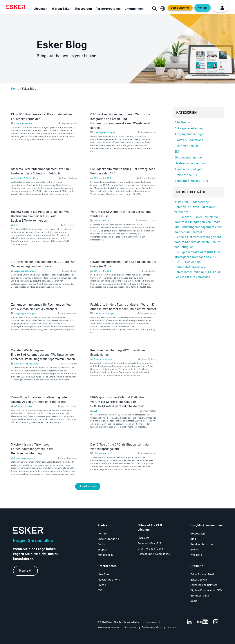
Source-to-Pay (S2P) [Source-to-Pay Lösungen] (150, 543)
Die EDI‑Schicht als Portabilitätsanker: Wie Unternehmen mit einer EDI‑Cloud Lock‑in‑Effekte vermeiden (40, 216)
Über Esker (104, 574)
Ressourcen (84, 9)
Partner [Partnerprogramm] (102, 544)
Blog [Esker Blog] (193, 539)
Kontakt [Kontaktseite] (102, 534)
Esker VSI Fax (199, 580)
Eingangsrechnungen (104, 359)
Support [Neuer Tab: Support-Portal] (102, 550)
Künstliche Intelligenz (104, 314)
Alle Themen (183, 122)
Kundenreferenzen (202, 544)
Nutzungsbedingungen (109, 627)
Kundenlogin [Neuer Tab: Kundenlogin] (105, 555)
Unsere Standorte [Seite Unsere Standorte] (108, 539)
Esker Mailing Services (204, 585)
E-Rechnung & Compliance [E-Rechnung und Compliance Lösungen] (154, 554)
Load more (88, 486)
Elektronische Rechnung (26, 364)
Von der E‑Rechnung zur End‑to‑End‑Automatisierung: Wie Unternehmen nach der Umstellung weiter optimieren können (43, 355)
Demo (194, 601)
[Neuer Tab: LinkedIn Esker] (189, 622)
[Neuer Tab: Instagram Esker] (216, 622)
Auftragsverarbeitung (189, 128)
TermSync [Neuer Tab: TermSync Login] (172, 627)
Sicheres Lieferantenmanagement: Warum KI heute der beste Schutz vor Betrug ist (198, 242)
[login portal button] (220, 8)
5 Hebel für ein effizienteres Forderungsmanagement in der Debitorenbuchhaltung (32, 449)
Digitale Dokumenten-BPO (206, 590)
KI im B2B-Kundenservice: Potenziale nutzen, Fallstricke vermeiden (195, 207)
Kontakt (25, 571)
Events (195, 550)
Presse (102, 585)
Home (15, 89)
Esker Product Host (202, 574)
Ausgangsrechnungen (104, 133)
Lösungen (40, 9)
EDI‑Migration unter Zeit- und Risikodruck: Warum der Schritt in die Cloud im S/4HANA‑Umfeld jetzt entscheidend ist (119, 402)
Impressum (152, 622)
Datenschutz (131, 627)
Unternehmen (134, 9)
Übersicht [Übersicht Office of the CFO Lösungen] (144, 538)
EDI (16, 225)
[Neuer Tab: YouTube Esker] (203, 622)
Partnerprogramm (108, 9)
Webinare (196, 555)
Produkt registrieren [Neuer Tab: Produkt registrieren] (152, 627)
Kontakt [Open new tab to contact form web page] (203, 8)
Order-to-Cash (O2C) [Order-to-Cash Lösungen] (150, 549)
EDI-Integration (200, 596)
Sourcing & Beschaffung (26, 178)
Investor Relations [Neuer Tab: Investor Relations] (109, 580)
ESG (100, 590)
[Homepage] (17, 7)
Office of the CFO (102, 178)
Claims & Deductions (189, 140)
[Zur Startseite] (29, 530)
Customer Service (23, 124)
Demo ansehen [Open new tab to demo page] (180, 8)
